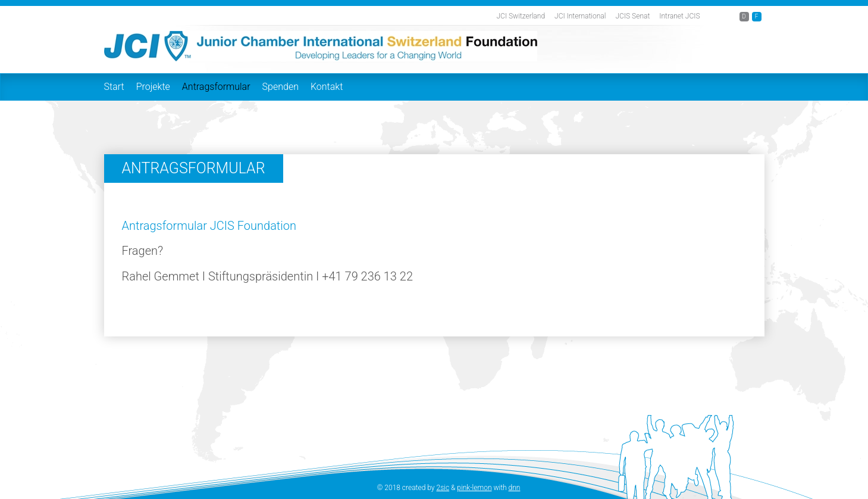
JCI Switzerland (521, 16)
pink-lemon (474, 488)
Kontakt (327, 87)
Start (114, 87)
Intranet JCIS (679, 16)
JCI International (580, 16)
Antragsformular (216, 87)
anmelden (361, 488)
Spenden (281, 87)
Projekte (153, 87)
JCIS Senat (633, 16)
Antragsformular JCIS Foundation (209, 226)
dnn (515, 488)
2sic (443, 488)
